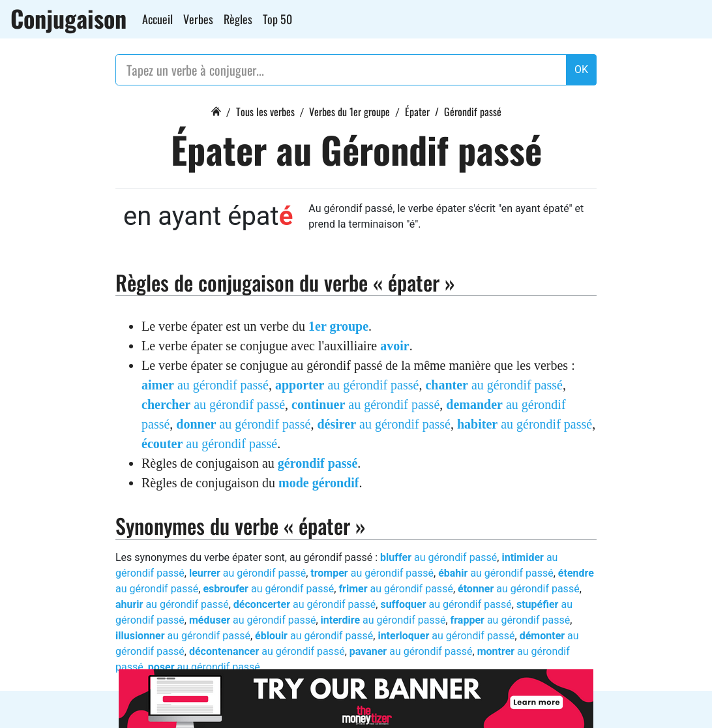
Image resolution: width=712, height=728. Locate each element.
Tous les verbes (265, 112)
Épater (417, 112)
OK (581, 69)
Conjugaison (68, 18)
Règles (238, 19)
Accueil (157, 19)
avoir (394, 346)
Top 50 (277, 19)
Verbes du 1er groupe (349, 112)
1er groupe (338, 326)
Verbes (198, 19)
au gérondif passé (205, 385)
